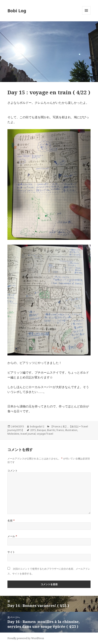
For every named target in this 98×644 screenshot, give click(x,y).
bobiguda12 (37, 426)
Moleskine (13, 434)
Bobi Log (17, 10)
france (60, 430)
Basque (41, 430)
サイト (11, 552)
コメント (12, 471)
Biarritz (51, 430)
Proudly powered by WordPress (26, 638)
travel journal (28, 434)
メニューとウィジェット (86, 15)
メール (12, 536)
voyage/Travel (45, 434)
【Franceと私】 (59, 426)
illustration (71, 430)
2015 (33, 430)
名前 (11, 521)
